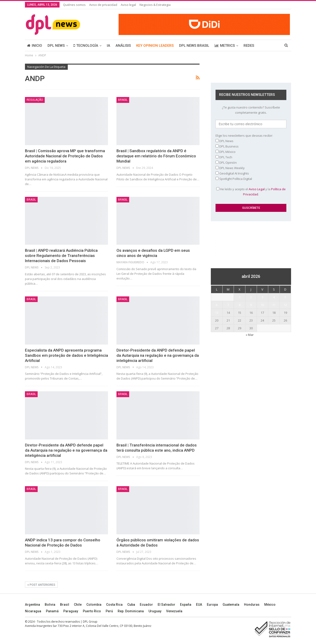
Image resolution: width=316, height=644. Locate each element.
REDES (249, 46)
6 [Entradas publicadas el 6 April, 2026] (217, 305)
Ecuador (146, 605)
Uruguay (155, 611)
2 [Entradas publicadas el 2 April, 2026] (251, 297)
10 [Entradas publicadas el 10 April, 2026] (262, 305)
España (186, 605)
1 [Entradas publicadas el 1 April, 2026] (240, 297)
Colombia (94, 605)
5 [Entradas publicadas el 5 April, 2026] (285, 297)
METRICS (225, 46)
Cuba (131, 605)
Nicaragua (33, 611)
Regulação (35, 100)
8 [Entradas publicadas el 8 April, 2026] (240, 305)
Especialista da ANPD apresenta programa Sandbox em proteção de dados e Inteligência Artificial (66, 355)
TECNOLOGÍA (86, 46)
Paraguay (71, 611)
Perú (109, 611)
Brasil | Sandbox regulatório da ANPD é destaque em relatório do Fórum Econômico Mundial (156, 156)
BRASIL (123, 100)
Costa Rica (114, 605)
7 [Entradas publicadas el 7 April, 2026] (228, 305)
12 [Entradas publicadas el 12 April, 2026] (285, 305)
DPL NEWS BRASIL (194, 46)
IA (108, 46)
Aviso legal (128, 5)
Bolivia (50, 605)
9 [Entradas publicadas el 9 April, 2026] (251, 305)
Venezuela (174, 611)
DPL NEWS (56, 46)
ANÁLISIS (123, 46)
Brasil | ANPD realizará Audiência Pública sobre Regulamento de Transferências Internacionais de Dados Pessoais (61, 256)
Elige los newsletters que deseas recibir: (244, 136)
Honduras (252, 605)
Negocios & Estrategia (155, 5)
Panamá (52, 611)
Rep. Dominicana (131, 611)
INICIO (35, 46)
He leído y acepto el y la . (251, 192)
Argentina (32, 605)
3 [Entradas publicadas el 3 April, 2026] (262, 297)
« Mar (250, 335)
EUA (199, 605)
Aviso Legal (257, 189)
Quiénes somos (74, 5)
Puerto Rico (92, 611)
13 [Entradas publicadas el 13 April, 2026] (217, 313)
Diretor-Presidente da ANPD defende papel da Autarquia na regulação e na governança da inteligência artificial (158, 355)
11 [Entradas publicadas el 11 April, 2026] (274, 305)
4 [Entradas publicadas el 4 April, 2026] (274, 297)
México (270, 605)
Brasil (65, 605)
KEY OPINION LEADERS (155, 46)
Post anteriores (41, 585)
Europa (212, 605)
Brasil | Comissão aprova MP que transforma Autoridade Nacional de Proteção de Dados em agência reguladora (65, 156)
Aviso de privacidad (103, 5)
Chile (78, 605)
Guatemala (231, 605)
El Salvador (166, 605)
